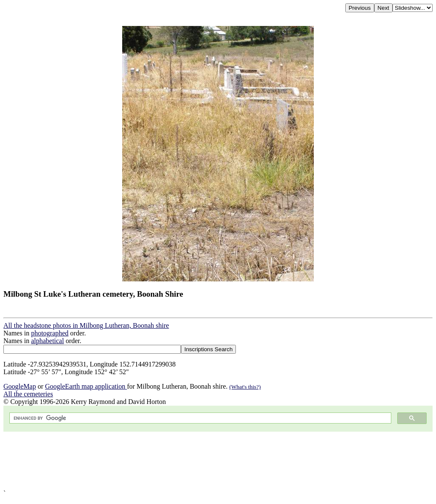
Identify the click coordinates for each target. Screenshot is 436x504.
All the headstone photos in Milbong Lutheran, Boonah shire (86, 325)
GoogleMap (20, 386)
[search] (199, 418)
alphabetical (47, 341)
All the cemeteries (28, 394)
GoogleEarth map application (86, 386)
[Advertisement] (218, 461)
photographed (50, 333)
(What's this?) (245, 387)
